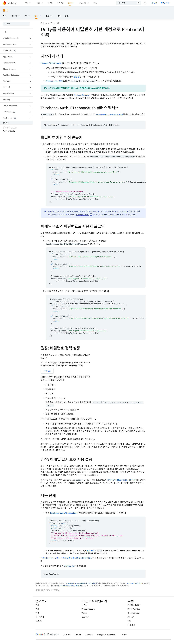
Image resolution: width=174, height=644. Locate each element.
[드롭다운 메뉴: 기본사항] (20, 16)
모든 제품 (123, 635)
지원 (95, 3)
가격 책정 (60, 3)
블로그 (154, 3)
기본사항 (14, 16)
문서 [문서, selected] (70, 3)
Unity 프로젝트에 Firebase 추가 (87, 88)
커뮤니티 (83, 3)
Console (82, 95)
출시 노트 (131, 617)
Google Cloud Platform (106, 635)
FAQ (130, 621)
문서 (5, 11)
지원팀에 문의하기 (135, 605)
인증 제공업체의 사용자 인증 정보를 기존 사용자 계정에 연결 (66, 558)
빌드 (27, 3)
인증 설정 (47, 371)
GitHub (39, 621)
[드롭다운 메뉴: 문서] (74, 3)
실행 (38, 3)
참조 (59, 16)
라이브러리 (40, 617)
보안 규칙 (91, 551)
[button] (15, 38)
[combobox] (129, 3)
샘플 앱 (76, 77)
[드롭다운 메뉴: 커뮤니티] (89, 3)
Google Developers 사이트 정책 (70, 586)
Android (67, 635)
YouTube (85, 617)
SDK (54, 81)
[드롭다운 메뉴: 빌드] (31, 3)
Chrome (78, 635)
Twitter (85, 613)
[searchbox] (16, 24)
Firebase (44, 23)
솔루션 (50, 3)
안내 (37, 605)
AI (26, 16)
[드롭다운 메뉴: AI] (30, 16)
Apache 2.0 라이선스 (135, 583)
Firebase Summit (88, 609)
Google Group (134, 613)
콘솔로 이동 (165, 3)
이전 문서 (131, 625)
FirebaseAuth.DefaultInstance (110, 114)
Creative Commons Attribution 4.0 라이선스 (82, 583)
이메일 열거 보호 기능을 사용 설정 (121, 480)
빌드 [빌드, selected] (36, 16)
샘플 (66, 16)
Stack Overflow (134, 609)
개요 (5, 16)
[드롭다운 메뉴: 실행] (43, 3)
